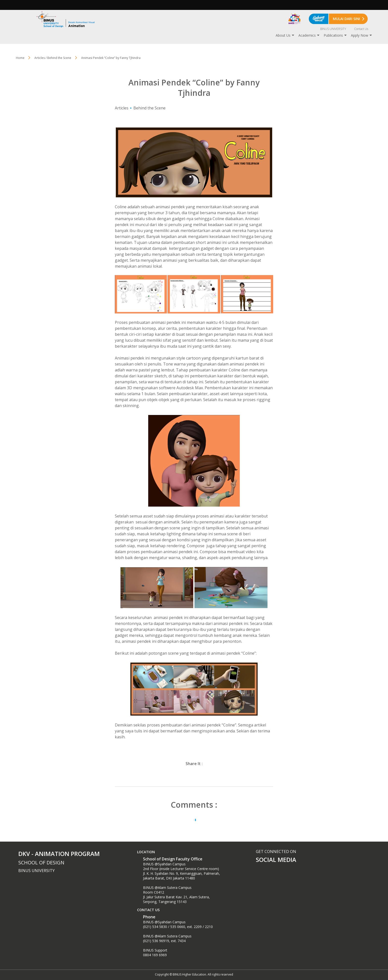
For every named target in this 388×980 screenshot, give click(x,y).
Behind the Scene (149, 108)
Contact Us (361, 29)
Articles (122, 108)
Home (20, 58)
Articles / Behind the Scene (53, 58)
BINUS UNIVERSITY (333, 29)
